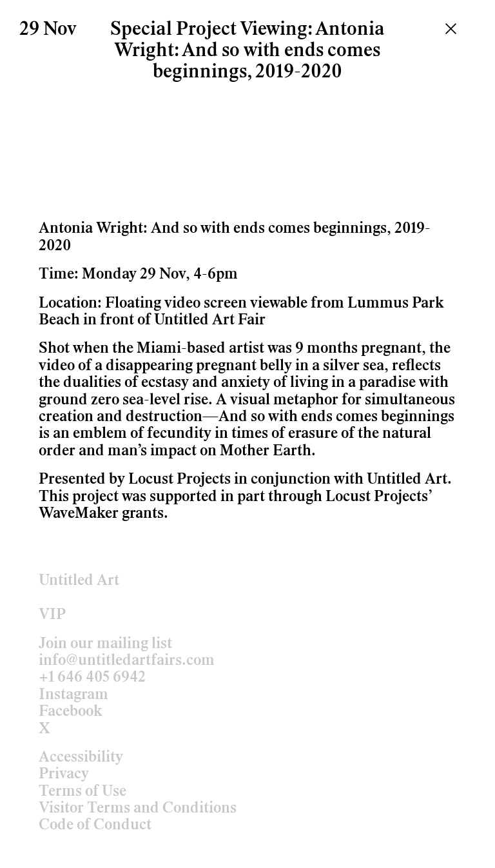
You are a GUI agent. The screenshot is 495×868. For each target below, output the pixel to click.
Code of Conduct (95, 825)
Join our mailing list (105, 644)
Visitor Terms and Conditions (138, 809)
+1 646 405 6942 (92, 678)
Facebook (71, 712)
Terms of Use (82, 792)
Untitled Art (79, 581)
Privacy (64, 774)
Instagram (73, 695)
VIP (52, 615)
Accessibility (81, 758)
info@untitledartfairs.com (127, 661)
